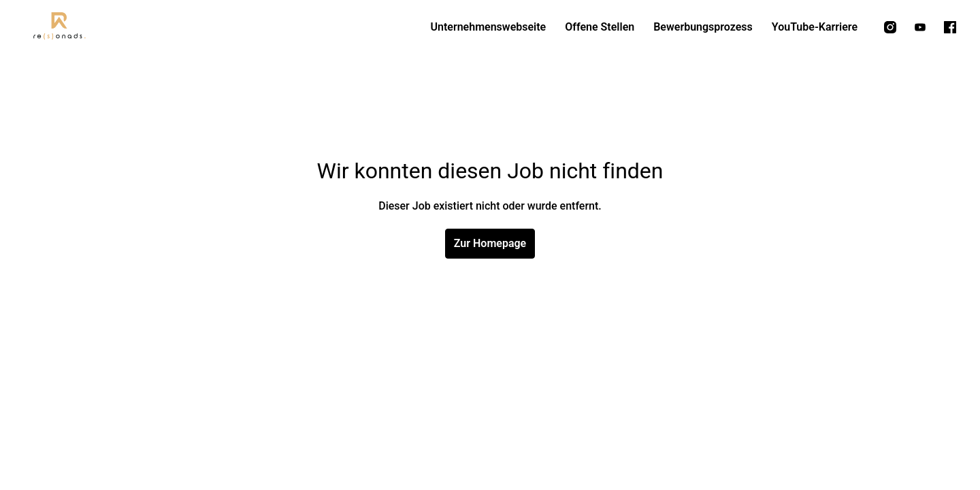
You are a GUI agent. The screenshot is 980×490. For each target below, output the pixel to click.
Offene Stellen (600, 27)
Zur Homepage (490, 243)
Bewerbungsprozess (703, 27)
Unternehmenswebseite (488, 27)
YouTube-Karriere (815, 27)
